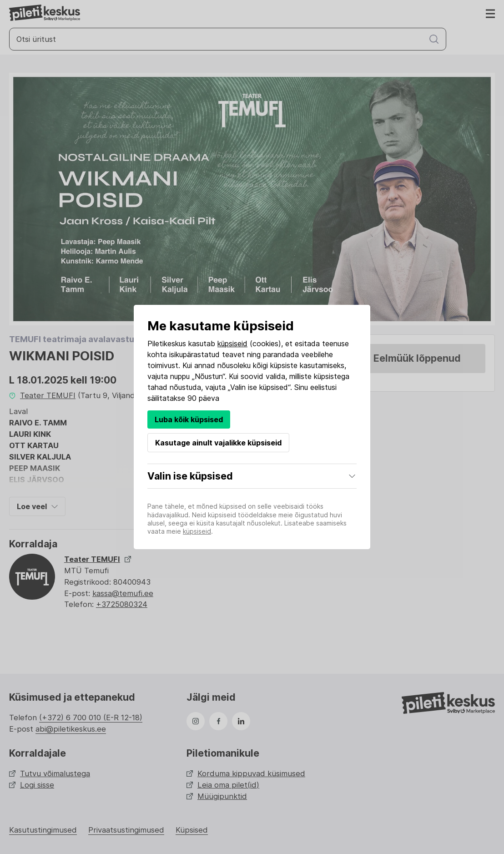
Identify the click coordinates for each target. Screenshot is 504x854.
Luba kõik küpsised (189, 419)
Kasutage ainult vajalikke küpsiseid (218, 443)
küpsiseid (232, 344)
